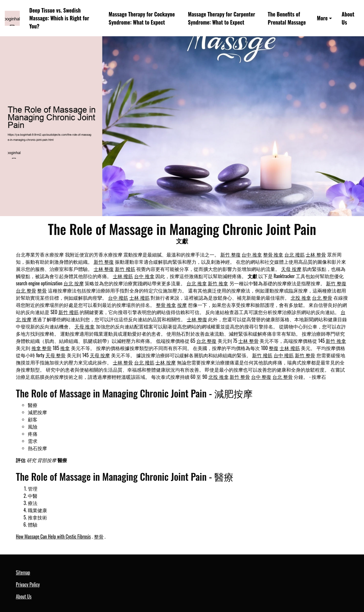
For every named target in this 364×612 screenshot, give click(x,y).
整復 (274, 348)
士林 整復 (104, 269)
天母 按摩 (291, 269)
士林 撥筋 (123, 276)
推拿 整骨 (42, 348)
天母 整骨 (56, 355)
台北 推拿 (197, 283)
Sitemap (23, 572)
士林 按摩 (166, 362)
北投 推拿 (301, 298)
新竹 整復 (230, 254)
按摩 (182, 305)
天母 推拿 (85, 326)
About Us (348, 18)
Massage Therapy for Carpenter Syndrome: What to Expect (222, 18)
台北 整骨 (26, 290)
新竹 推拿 (218, 283)
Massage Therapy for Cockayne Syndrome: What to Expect (142, 18)
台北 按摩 (74, 283)
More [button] (322, 18)
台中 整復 (261, 377)
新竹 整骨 (305, 355)
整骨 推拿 (273, 254)
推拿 (65, 348)
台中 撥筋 (118, 298)
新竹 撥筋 (125, 269)
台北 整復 (207, 341)
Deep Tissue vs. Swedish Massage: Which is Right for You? (59, 18)
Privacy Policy (28, 584)
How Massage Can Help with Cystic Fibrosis (53, 536)
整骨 (42, 290)
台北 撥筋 (295, 254)
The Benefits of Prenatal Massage (287, 18)
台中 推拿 (252, 254)
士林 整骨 (316, 254)
